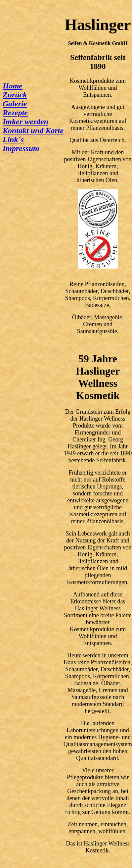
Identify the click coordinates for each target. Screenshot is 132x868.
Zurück (15, 95)
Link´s (13, 139)
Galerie (15, 104)
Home (13, 86)
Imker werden (25, 122)
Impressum (21, 148)
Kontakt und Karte (33, 130)
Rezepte (15, 113)
